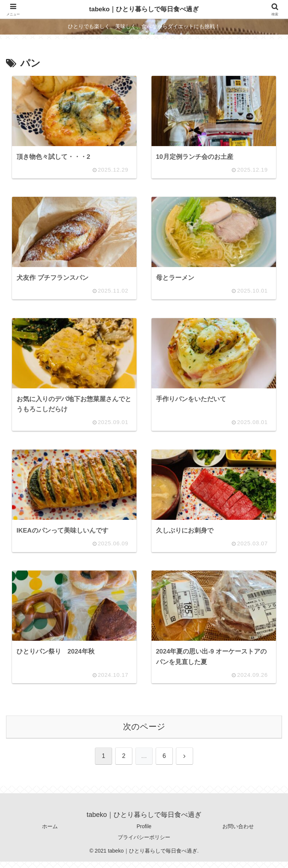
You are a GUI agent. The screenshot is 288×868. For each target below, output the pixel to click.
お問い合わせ (238, 833)
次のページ (144, 733)
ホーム (50, 833)
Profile (144, 833)
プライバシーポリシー (144, 844)
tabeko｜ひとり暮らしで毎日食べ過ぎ (144, 9)
